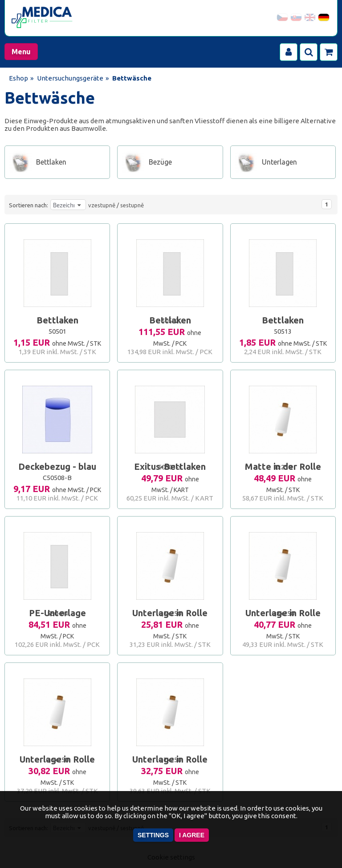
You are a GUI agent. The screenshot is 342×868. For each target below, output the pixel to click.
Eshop (18, 78)
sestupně (132, 205)
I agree (192, 835)
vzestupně (102, 205)
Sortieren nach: (28, 205)
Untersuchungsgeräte (70, 78)
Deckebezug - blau (57, 466)
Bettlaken (57, 320)
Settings (153, 835)
